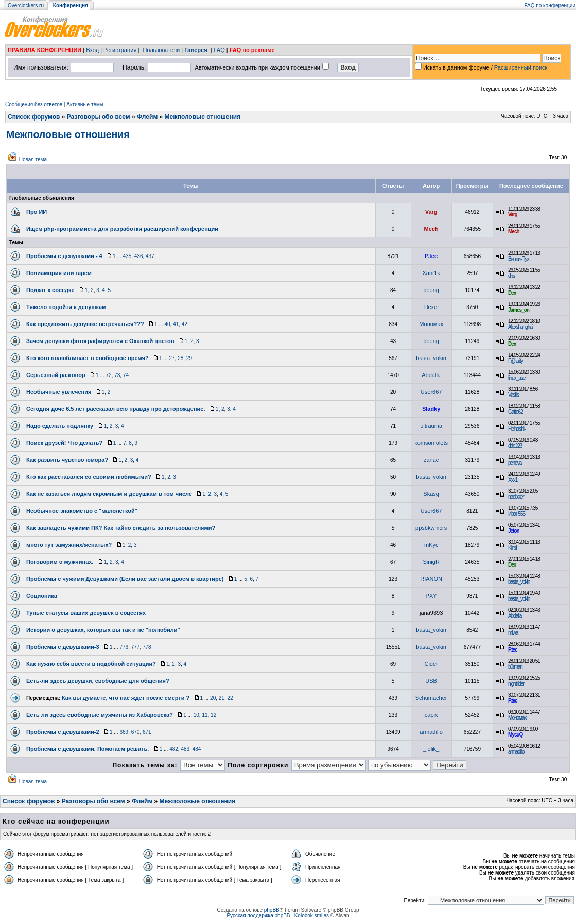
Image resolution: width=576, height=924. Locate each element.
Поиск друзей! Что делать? (64, 443)
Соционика (42, 596)
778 (147, 647)
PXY (431, 596)
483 (185, 749)
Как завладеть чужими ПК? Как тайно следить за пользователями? (121, 528)
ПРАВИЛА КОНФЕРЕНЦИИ (45, 50)
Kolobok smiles (312, 916)
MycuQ (515, 735)
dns (511, 276)
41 (176, 324)
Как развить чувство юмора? (67, 460)
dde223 (515, 446)
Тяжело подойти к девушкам (66, 307)
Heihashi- (517, 429)
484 (197, 749)
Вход (92, 50)
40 (167, 324)
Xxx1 (513, 480)
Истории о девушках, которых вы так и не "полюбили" (103, 630)
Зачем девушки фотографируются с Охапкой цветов (100, 341)
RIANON (431, 579)
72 (108, 375)
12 (213, 715)
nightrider (516, 684)
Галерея (196, 50)
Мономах (431, 324)
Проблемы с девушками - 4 (64, 256)
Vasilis (513, 395)
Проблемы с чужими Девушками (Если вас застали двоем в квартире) (125, 579)
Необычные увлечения (59, 392)
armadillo (431, 732)
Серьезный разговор (56, 375)
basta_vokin (431, 358)
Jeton (514, 531)
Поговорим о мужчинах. (60, 562)
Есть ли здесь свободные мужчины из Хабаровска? (100, 715)
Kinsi (512, 548)
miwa (513, 633)
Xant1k (431, 273)
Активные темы (85, 104)
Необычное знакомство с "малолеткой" (82, 511)
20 (213, 698)
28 (180, 358)
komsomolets (431, 443)
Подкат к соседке (50, 290)
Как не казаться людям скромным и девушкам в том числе (109, 494)
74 (126, 375)
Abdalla (431, 375)
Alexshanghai (520, 327)
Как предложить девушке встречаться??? (85, 324)
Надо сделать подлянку (60, 426)
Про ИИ (37, 212)
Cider (431, 664)
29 (189, 358)
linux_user (517, 378)
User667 (431, 392)
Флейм (147, 117)
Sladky (431, 409)
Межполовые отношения (203, 117)
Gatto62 (516, 412)
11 (205, 715)
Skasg (431, 494)
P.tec (431, 256)
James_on (519, 310)
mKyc (431, 545)
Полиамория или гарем (59, 273)
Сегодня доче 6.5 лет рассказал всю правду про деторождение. (116, 409)
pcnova (515, 463)
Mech (431, 229)
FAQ (219, 50)
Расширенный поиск (521, 67)
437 (150, 256)
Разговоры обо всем (99, 117)
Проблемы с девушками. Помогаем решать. (88, 749)
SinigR (431, 562)
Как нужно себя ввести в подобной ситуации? (91, 664)
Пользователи (161, 50)
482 (174, 749)
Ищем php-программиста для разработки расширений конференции (122, 229)
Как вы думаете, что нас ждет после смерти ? (126, 698)
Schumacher (431, 698)
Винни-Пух (518, 259)
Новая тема (33, 159)
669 (124, 732)
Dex (512, 293)
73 (117, 375)
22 (230, 698)
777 (136, 647)
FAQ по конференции (550, 5)
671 (147, 732)
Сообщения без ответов (34, 104)
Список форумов (34, 117)
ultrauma (431, 426)
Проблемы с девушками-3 (63, 647)
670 (136, 732)
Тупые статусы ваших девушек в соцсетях (86, 613)
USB (431, 681)
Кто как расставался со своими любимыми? (89, 477)
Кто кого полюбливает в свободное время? (88, 358)
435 (127, 256)
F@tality (516, 361)
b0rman (515, 667)
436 (139, 256)
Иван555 (517, 514)
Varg (431, 212)
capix (431, 715)
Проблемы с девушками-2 (63, 732)
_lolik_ (431, 749)
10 (196, 715)
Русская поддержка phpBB (258, 916)
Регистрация (120, 50)
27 (172, 358)
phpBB (272, 910)
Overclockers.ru (26, 5)
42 (185, 324)
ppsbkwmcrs (431, 528)
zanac (431, 460)
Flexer (431, 307)
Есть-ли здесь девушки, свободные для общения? (98, 681)
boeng (431, 290)
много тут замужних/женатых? (69, 545)
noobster (516, 497)
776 (124, 647)
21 (222, 698)
